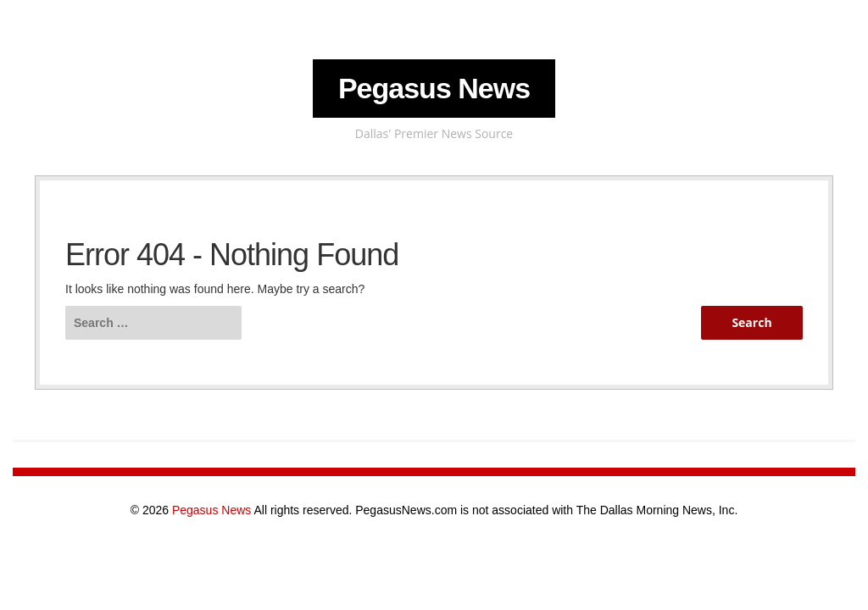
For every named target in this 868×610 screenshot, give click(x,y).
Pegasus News (434, 88)
